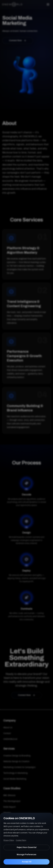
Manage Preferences (26, 855)
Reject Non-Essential (27, 847)
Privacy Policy (9, 840)
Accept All (27, 862)
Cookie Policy (21, 840)
